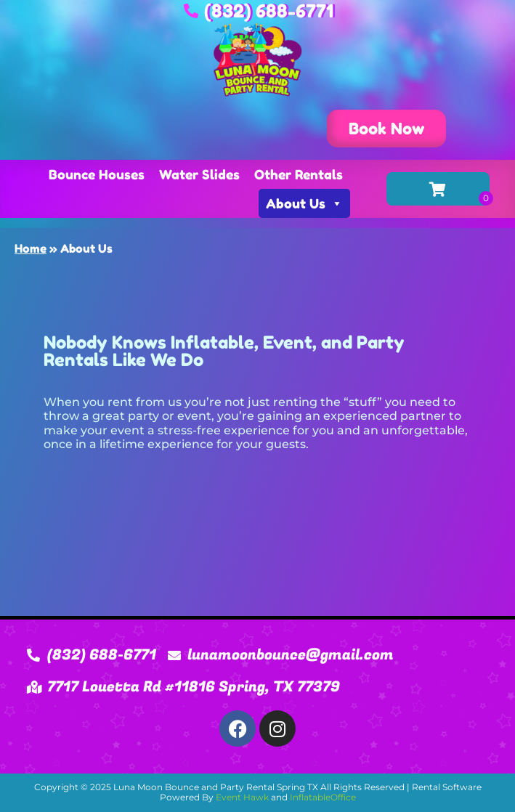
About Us (304, 203)
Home (31, 248)
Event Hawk (242, 797)
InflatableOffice (323, 797)
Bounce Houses (97, 174)
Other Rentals (299, 174)
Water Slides (199, 174)
